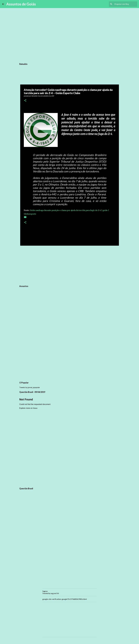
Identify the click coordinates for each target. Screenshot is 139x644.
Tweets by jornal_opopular (30, 387)
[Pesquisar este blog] (125, 4)
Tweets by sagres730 (51, 593)
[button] (25, 101)
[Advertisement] (70, 265)
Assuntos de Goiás (21, 4)
